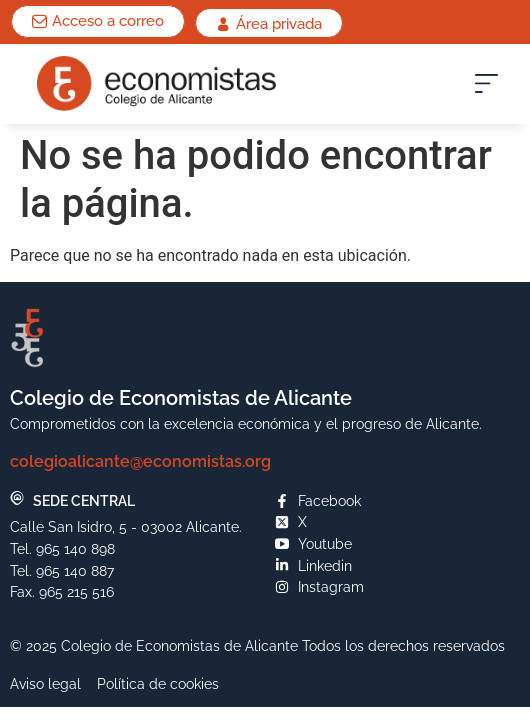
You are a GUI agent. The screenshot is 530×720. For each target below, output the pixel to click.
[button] (486, 89)
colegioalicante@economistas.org (140, 461)
